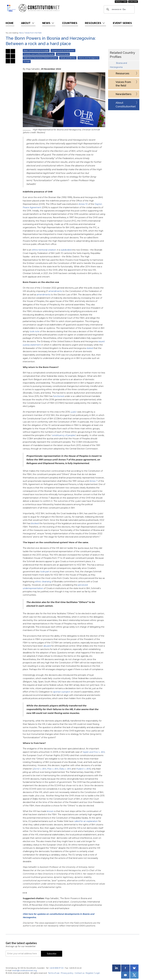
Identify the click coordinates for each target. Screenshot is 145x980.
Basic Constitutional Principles (36, 50)
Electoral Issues (63, 54)
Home (10, 23)
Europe (27, 61)
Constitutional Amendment (63, 50)
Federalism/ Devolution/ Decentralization (40, 58)
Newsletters (121, 2)
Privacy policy (67, 973)
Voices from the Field (33, 33)
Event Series (122, 23)
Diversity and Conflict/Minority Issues (39, 54)
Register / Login (93, 973)
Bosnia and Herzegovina (88, 58)
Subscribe (133, 2)
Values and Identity (68, 58)
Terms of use (54, 973)
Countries (70, 23)
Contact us (79, 973)
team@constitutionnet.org (24, 970)
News (48, 23)
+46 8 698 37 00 (56, 968)
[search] (119, 9)
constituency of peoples (64, 435)
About (28, 23)
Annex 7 (93, 481)
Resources (95, 23)
